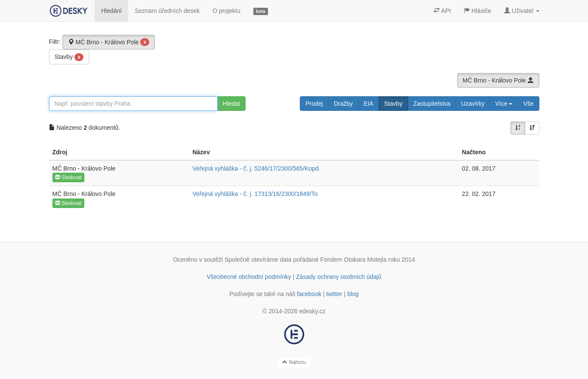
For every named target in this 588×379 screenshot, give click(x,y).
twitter (334, 294)
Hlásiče (477, 11)
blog (353, 294)
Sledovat (68, 177)
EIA (368, 104)
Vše (528, 104)
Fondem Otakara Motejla (354, 260)
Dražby (343, 104)
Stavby (69, 57)
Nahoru (294, 362)
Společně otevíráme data (258, 260)
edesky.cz (312, 311)
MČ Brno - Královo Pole (109, 42)
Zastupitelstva (432, 104)
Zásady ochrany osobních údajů (339, 277)
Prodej (314, 104)
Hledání (111, 11)
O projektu (226, 11)
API (442, 11)
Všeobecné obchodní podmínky (249, 277)
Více (504, 104)
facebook (309, 294)
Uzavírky (473, 104)
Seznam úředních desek (167, 11)
